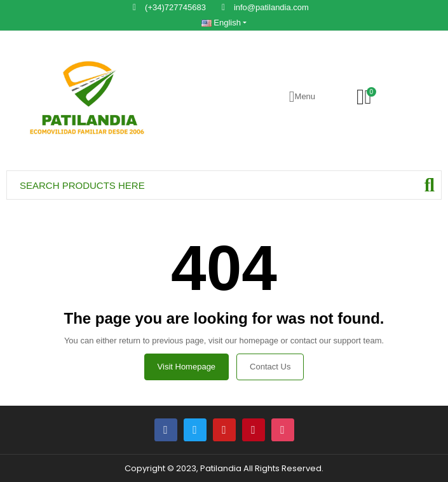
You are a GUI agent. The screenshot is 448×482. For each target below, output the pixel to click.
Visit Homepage (187, 367)
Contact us (270, 367)
